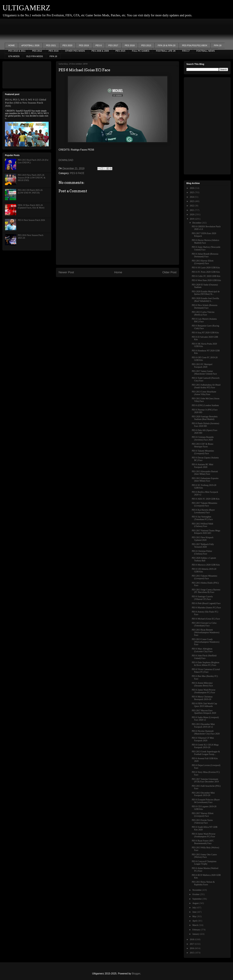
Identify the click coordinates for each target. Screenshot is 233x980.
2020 (192, 215)
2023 (192, 201)
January (196, 934)
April (195, 921)
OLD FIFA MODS (35, 56)
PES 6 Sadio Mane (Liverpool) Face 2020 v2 (205, 719)
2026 (192, 188)
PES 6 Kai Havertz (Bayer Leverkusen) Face (203, 511)
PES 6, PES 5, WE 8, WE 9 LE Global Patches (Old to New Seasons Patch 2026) (26, 103)
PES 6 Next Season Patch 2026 (31, 220)
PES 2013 (146, 45)
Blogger (136, 974)
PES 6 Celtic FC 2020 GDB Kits (206, 276)
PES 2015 (120, 51)
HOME (11, 45)
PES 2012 (37, 51)
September (197, 899)
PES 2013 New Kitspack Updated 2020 (203, 539)
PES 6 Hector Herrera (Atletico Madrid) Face (206, 242)
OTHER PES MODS (75, 51)
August (196, 903)
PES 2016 (54, 51)
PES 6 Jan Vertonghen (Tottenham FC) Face (202, 518)
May (195, 916)
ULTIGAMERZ (26, 8)
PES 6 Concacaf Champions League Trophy (204, 863)
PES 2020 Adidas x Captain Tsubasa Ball (204, 559)
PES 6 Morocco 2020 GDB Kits (206, 565)
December (197, 223)
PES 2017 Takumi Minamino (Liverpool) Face (204, 504)
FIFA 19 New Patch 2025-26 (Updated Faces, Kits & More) (31, 207)
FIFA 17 (186, 51)
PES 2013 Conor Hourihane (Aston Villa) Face (204, 393)
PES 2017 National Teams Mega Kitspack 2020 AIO (206, 532)
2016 (192, 948)
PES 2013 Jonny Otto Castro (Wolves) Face (204, 856)
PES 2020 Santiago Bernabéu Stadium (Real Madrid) (205, 418)
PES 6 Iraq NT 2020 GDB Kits (205, 333)
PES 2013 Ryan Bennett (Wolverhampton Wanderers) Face (206, 632)
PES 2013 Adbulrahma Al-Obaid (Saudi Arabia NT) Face (206, 386)
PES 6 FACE (77, 173)
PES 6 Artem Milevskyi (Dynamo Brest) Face (202, 684)
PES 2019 (84, 45)
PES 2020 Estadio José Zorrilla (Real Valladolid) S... (205, 300)
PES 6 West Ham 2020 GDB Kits (206, 280)
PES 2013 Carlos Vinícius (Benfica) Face (203, 313)
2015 (192, 953)
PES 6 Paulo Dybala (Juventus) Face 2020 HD (206, 425)
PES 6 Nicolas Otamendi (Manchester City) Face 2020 (206, 732)
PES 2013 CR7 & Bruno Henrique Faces (203, 445)
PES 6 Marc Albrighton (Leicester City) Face (202, 650)
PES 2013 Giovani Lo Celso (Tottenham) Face (204, 624)
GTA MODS (14, 56)
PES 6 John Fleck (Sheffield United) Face (204, 657)
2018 (192, 939)
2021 (192, 210)
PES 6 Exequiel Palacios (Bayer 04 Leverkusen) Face (206, 801)
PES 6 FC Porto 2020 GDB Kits (206, 272)
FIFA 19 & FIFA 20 (167, 45)
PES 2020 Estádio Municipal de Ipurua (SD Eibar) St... (206, 293)
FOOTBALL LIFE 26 (166, 51)
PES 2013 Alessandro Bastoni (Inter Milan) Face (205, 473)
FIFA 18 (218, 45)
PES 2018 (130, 45)
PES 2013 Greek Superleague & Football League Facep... (206, 753)
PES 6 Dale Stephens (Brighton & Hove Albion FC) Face (206, 664)
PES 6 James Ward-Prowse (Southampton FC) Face (204, 691)
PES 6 (99, 45)
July (194, 908)
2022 (192, 206)
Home (118, 272)
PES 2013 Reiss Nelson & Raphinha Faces (203, 883)
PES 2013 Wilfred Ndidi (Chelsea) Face (202, 525)
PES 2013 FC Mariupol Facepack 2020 (202, 366)
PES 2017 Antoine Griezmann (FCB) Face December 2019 (205, 780)
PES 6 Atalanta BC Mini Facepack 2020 (203, 466)
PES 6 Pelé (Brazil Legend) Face (206, 603)
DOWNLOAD (66, 160)
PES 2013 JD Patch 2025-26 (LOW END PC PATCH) (30, 191)
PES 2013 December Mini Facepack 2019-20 (203, 794)
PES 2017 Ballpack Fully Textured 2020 (203, 546)
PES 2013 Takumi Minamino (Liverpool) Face (204, 577)
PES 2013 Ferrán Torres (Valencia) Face (202, 822)
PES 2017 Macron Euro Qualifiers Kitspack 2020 (204, 712)
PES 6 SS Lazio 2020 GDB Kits (206, 268)
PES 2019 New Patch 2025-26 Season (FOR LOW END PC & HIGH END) (32, 178)
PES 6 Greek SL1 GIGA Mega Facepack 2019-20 (205, 746)
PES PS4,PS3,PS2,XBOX (195, 45)
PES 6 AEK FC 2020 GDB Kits (206, 499)
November (197, 890)
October (196, 894)
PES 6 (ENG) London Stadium (205, 405)
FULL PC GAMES (141, 51)
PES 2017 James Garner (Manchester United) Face (204, 372)
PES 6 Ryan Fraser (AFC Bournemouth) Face (203, 842)
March (195, 925)
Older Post (169, 272)
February (196, 930)
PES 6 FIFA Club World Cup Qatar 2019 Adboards (204, 705)
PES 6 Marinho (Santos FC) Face (206, 608)
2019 (192, 219)
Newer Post (66, 272)
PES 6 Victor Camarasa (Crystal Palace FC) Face (206, 671)
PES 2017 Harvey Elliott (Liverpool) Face (203, 815)
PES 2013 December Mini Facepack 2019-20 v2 (203, 726)
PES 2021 (51, 45)
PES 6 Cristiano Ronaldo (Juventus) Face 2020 (203, 438)
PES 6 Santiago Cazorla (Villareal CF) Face (202, 598)
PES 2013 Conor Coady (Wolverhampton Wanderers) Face (206, 642)
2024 (192, 197)
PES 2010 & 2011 (17, 51)
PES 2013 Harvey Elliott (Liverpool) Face (203, 262)
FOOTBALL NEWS (206, 51)
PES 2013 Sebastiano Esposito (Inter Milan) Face (205, 480)
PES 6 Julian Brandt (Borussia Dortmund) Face (205, 255)
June (195, 912)
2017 (192, 944)
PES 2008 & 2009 (100, 51)
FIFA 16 (53, 56)
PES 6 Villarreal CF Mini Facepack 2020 (203, 739)
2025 (192, 192)
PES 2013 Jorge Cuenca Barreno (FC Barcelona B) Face (206, 591)
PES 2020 (67, 45)
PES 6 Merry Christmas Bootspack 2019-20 (202, 698)
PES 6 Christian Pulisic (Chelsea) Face (202, 552)
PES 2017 (113, 45)
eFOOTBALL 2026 (30, 45)
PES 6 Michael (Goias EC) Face (206, 619)
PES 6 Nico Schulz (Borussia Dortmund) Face (205, 307)
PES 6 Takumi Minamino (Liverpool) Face (203, 452)
